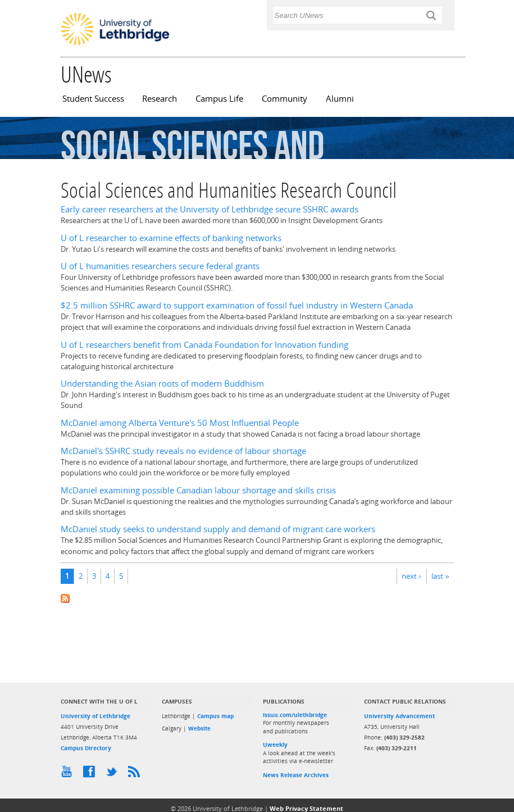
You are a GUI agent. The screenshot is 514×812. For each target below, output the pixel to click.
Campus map (215, 716)
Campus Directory (86, 748)
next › (411, 576)
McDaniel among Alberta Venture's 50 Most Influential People (180, 423)
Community (285, 99)
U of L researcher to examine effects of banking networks (171, 238)
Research (160, 99)
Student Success (93, 99)
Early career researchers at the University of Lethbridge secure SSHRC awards (210, 209)
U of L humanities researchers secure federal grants (160, 266)
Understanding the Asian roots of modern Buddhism (162, 384)
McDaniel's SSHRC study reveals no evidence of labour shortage (183, 451)
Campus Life (219, 99)
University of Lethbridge (95, 716)
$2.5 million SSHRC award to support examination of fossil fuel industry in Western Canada (237, 305)
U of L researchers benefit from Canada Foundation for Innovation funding (204, 345)
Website (199, 728)
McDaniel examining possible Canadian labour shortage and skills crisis (198, 490)
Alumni (340, 99)
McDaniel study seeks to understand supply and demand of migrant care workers (218, 529)
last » (440, 576)
